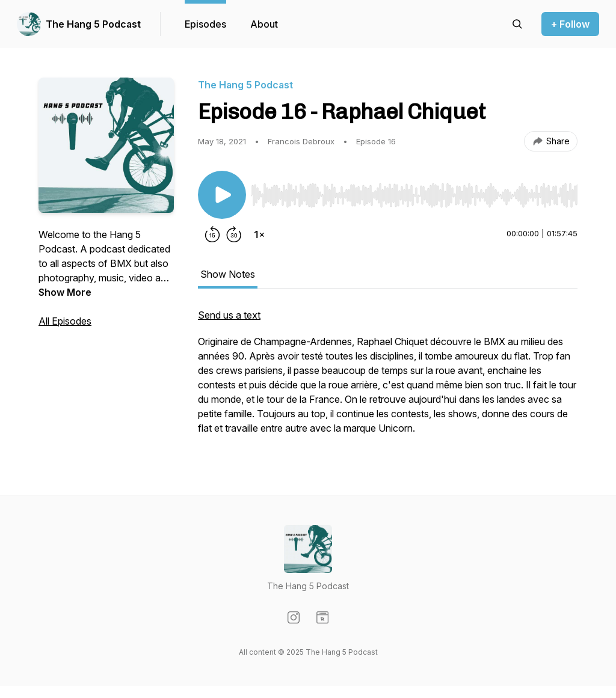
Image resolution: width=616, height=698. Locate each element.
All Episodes (65, 321)
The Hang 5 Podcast (93, 24)
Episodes (205, 24)
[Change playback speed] (259, 234)
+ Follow (570, 24)
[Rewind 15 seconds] (212, 234)
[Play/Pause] (222, 195)
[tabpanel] (388, 378)
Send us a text (229, 315)
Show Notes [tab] (228, 274)
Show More (65, 292)
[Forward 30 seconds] (234, 234)
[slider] (414, 195)
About (264, 24)
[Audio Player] (414, 192)
